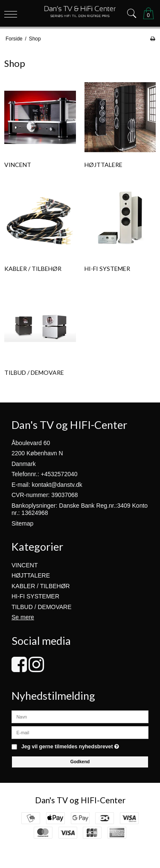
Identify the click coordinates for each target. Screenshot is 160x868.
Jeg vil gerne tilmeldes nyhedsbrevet (70, 747)
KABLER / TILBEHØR (41, 586)
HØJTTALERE (31, 575)
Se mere (23, 617)
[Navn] (80, 716)
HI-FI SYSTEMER (35, 596)
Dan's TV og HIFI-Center (80, 800)
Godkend (80, 762)
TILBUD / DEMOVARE (42, 607)
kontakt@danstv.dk (57, 485)
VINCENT (25, 565)
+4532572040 (59, 474)
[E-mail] (80, 732)
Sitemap (22, 523)
